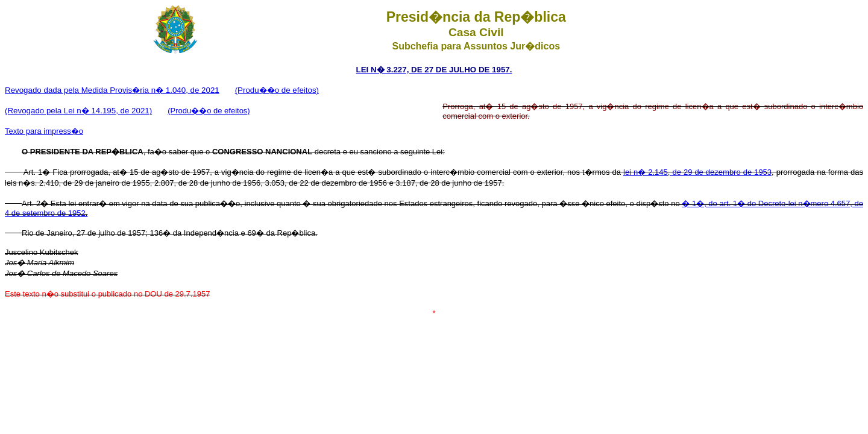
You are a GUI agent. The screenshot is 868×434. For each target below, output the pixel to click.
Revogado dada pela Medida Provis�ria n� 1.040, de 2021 (112, 90)
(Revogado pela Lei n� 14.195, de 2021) (78, 111)
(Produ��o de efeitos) (277, 90)
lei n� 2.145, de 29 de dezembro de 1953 (697, 172)
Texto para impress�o (44, 131)
